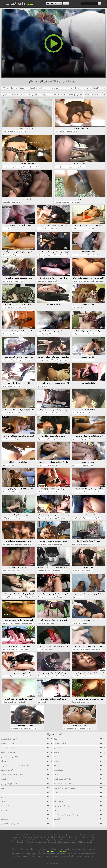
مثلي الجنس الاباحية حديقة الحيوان (81, 413)
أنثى (81, 255)
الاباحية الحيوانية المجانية (95, 94)
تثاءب (91, 465)
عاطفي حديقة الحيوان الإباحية (95, 492)
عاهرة (4, 413)
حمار (57, 131)
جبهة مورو (40, 229)
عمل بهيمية (5, 815)
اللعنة (24, 131)
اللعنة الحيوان (99, 281)
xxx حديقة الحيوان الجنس (63, 202)
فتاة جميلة (40, 649)
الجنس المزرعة (81, 167)
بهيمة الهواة (58, 801)
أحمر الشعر (75, 88)
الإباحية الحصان (35, 88)
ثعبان (61, 131)
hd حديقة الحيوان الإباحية (13, 88)
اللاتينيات (58, 819)
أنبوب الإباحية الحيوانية (96, 88)
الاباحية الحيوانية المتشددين (14, 94)
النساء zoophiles (96, 334)
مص (78, 307)
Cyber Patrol (63, 851)
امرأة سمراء (76, 255)
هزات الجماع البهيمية (58, 570)
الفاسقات (75, 281)
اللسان (4, 570)
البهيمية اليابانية (18, 131)
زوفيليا (18, 202)
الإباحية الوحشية (15, 167)
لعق (81, 307)
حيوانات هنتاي (89, 570)
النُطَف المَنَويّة (7, 202)
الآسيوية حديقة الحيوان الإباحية (86, 281)
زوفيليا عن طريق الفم (37, 94)
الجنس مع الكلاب (75, 94)
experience (42, 570)
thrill (49, 570)
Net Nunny (51, 851)
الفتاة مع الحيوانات (8, 131)
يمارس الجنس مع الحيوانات (44, 255)
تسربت (55, 88)
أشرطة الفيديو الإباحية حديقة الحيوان (30, 167)
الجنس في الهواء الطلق (19, 360)
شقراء (24, 518)
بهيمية (47, 360)
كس (72, 202)
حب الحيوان (92, 360)
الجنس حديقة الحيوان (88, 229)
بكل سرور (73, 167)
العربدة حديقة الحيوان (78, 597)
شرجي (17, 255)
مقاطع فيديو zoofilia (82, 465)
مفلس (13, 202)
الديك (21, 544)
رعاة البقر (77, 202)
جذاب (46, 649)
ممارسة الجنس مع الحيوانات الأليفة (59, 360)
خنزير (74, 307)
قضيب (4, 779)
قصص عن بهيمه (19, 281)
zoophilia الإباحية (57, 94)
